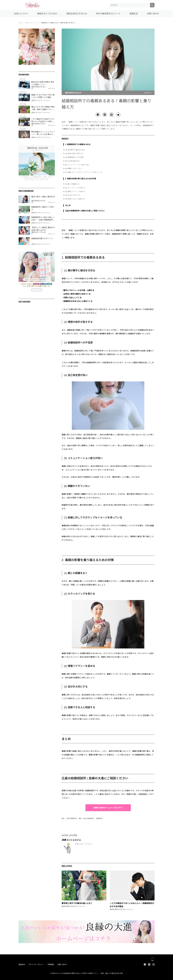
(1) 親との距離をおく (73, 184)
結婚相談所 (99, 818)
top (152, 960)
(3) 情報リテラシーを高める (75, 192)
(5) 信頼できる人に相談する (75, 199)
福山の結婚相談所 (89, 818)
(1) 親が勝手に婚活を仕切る (75, 150)
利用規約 (51, 964)
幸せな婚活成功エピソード (108, 14)
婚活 (63, 818)
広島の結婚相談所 (72, 818)
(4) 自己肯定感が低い (73, 161)
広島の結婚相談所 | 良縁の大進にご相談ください (85, 211)
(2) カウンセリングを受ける (75, 188)
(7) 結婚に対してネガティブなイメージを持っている (84, 172)
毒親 (80, 818)
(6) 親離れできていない (74, 168)
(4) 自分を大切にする (73, 195)
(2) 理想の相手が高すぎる (74, 154)
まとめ (68, 205)
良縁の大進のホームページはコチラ (108, 808)
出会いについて (21, 14)
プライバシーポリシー (36, 964)
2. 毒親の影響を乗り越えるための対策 (81, 179)
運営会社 (22, 964)
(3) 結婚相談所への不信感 (74, 157)
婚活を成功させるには (77, 14)
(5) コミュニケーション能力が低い (78, 165)
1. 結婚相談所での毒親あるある (78, 144)
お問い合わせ (153, 14)
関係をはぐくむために (47, 14)
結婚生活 (134, 14)
